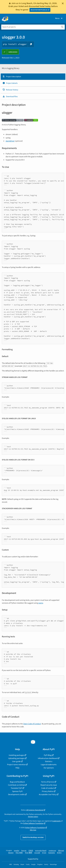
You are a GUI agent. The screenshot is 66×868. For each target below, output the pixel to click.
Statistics (49, 761)
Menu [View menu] (59, 18)
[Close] (63, 3)
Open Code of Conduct (32, 724)
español (17, 851)
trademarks (56, 821)
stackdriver (10, 141)
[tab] (33, 77)
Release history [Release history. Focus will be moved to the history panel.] (10, 90)
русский (37, 853)
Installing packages (16, 755)
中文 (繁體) (29, 853)
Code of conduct (48, 788)
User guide (16, 761)
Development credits (16, 794)
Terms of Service (48, 782)
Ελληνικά (61, 851)
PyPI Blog (48, 755)
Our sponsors (49, 768)
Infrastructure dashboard (48, 758)
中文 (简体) (19, 853)
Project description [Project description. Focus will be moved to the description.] (12, 77)
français (24, 851)
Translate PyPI (16, 788)
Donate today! (33, 817)
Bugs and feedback (17, 782)
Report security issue (49, 785)
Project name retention (16, 765)
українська (52, 851)
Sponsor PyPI (17, 791)
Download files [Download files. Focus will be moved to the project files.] (10, 96)
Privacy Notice (48, 791)
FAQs (17, 768)
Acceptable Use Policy (48, 794)
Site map (33, 830)
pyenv (41, 603)
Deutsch (11, 853)
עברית (44, 853)
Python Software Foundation (33, 823)
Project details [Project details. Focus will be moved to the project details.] (10, 83)
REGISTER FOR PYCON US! (39, 10)
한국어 (59, 853)
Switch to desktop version (33, 837)
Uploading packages (16, 758)
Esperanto (52, 853)
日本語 (31, 851)
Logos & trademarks (49, 765)
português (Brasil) (41, 851)
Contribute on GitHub (16, 785)
